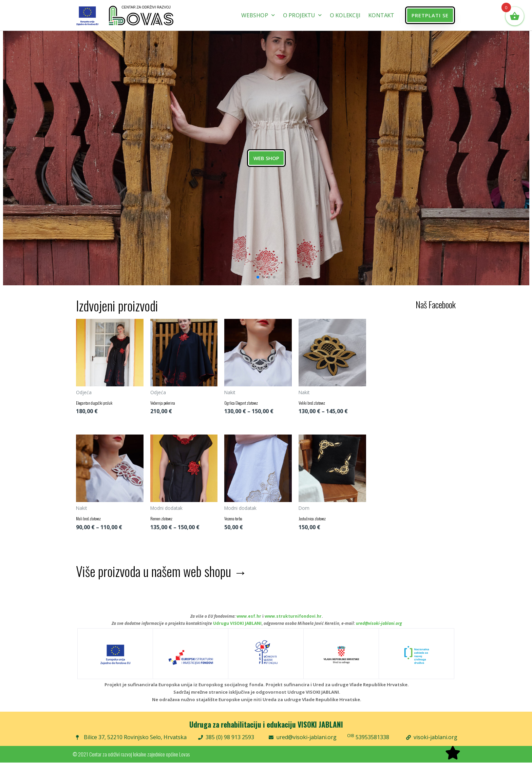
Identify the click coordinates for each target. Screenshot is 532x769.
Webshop (258, 15)
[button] (430, 15)
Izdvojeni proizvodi (117, 305)
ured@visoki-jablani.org (379, 630)
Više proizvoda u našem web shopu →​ (161, 577)
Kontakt (381, 15)
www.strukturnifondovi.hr (293, 623)
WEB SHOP (266, 158)
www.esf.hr (249, 623)
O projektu (302, 15)
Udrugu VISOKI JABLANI (237, 630)
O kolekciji (345, 15)
